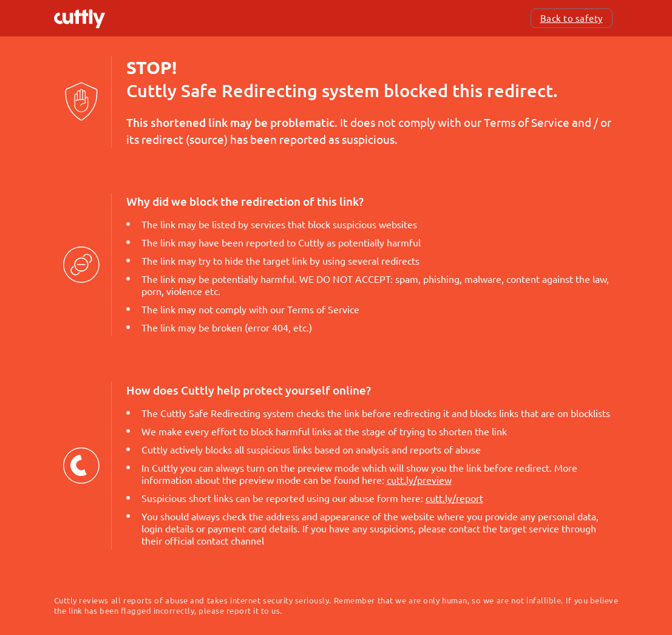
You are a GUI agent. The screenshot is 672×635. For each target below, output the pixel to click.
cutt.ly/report (454, 498)
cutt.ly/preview (419, 480)
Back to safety (572, 18)
